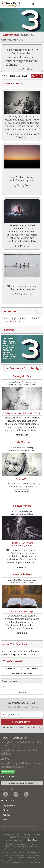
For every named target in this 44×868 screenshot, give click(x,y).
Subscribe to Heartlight (22, 783)
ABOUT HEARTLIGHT (15, 738)
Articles (7, 815)
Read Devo (22, 567)
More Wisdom (22, 491)
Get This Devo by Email (14, 76)
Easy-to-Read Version (24, 846)
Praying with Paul (22, 376)
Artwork (7, 820)
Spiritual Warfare (22, 506)
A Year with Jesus (22, 574)
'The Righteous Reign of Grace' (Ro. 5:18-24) (22, 413)
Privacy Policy (35, 728)
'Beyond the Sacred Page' (22, 611)
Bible (5, 810)
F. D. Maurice (22, 246)
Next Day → (33, 668)
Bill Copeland (22, 294)
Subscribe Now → (22, 722)
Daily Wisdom (22, 442)
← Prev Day (11, 668)
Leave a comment (12, 322)
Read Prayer (22, 435)
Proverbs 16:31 (22, 479)
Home (6, 824)
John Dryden (22, 185)
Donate (8, 772)
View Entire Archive (22, 674)
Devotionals (9, 806)
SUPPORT (7, 759)
